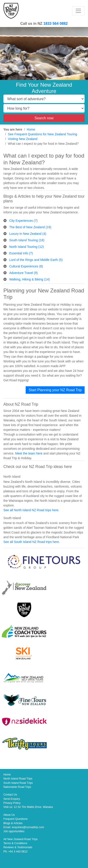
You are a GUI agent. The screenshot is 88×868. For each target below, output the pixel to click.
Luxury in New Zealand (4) (28, 234)
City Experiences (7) (23, 221)
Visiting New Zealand (23, 139)
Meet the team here (29, 453)
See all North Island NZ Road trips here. (31, 510)
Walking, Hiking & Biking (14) (29, 279)
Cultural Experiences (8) (26, 266)
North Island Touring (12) (27, 247)
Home (31, 129)
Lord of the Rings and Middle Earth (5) (36, 260)
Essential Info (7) (21, 253)
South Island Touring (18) (27, 240)
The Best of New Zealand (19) (30, 227)
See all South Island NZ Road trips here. (32, 542)
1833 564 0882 (56, 23)
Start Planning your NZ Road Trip (55, 390)
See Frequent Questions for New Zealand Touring (43, 134)
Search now (44, 118)
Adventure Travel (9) (24, 273)
